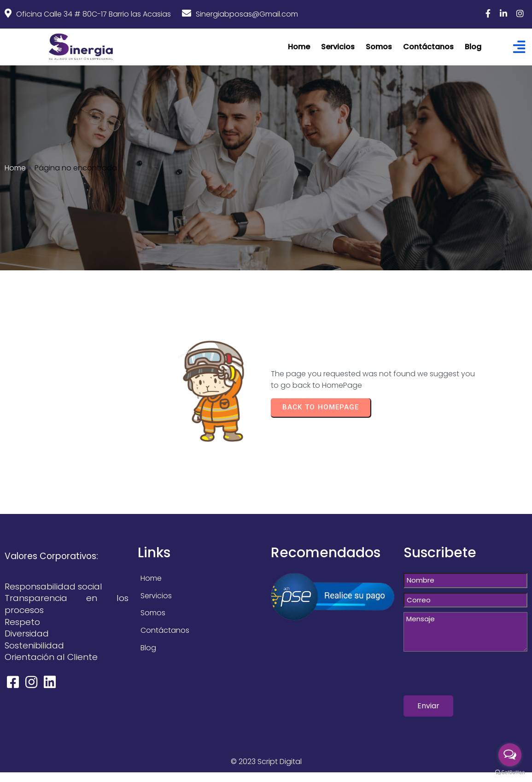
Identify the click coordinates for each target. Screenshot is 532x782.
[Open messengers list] (510, 755)
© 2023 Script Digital (266, 762)
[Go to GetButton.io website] (510, 773)
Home (15, 168)
